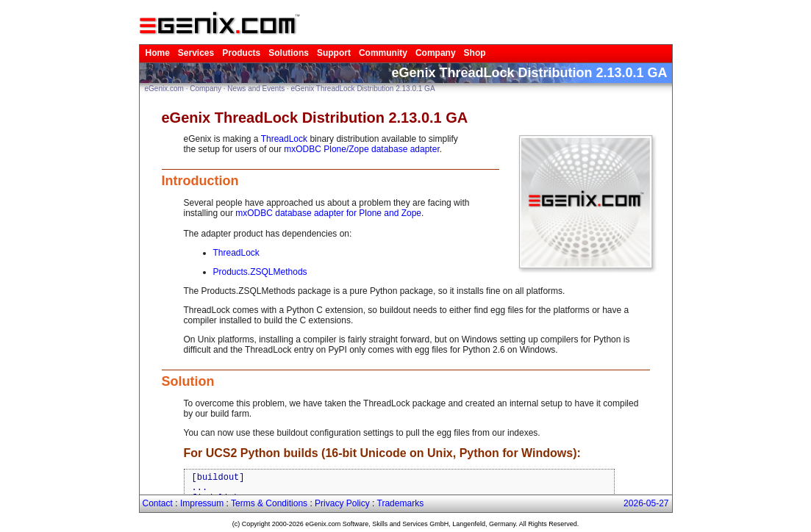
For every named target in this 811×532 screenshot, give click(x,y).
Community (383, 53)
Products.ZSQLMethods (260, 272)
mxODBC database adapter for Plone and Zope (328, 213)
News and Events (256, 89)
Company (436, 53)
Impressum (202, 503)
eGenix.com (164, 89)
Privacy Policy (342, 503)
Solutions (289, 53)
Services (196, 53)
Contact (158, 503)
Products (241, 53)
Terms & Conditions (269, 503)
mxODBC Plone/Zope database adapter (361, 149)
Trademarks (401, 503)
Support (334, 53)
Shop (475, 53)
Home (158, 53)
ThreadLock (284, 139)
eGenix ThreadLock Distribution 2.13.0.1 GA (363, 89)
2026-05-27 (646, 503)
